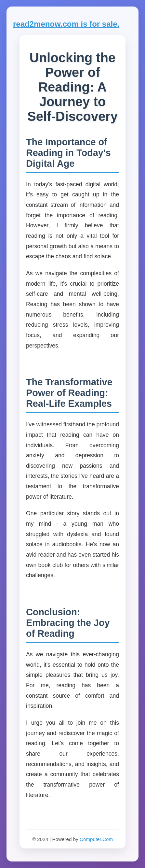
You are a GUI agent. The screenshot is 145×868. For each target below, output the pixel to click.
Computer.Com (96, 839)
